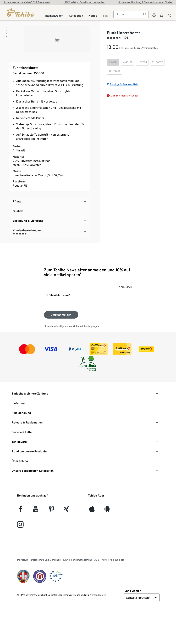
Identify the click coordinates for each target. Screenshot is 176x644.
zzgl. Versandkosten (147, 48)
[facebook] (20, 542)
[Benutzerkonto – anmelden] (162, 17)
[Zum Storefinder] (154, 17)
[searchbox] (128, 14)
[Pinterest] (51, 542)
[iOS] (92, 542)
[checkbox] (113, 62)
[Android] (107, 542)
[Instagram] (20, 557)
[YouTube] (36, 542)
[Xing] (67, 542)
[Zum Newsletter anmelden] (61, 346)
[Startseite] (21, 12)
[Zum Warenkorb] (170, 17)
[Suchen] (145, 14)
